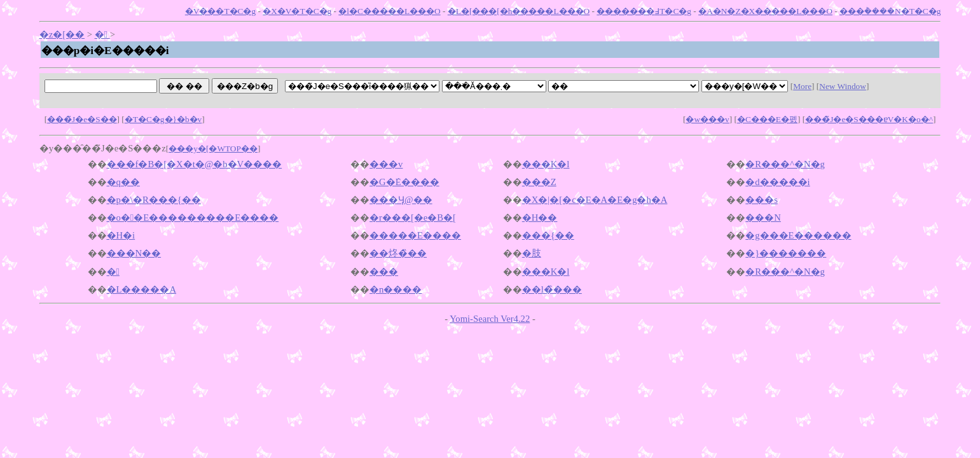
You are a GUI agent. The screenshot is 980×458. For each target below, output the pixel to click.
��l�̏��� (552, 289)
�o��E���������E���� (193, 218)
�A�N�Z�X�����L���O (765, 11)
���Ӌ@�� (401, 200)
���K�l (546, 164)
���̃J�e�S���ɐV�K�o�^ (869, 119)
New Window (843, 86)
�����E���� (415, 235)
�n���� (396, 289)
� (102, 34)
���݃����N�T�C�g (890, 11)
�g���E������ (798, 235)
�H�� (540, 218)
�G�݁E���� (404, 182)
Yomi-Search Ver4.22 (490, 319)
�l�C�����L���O (389, 11)
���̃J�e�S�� (82, 119)
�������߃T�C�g (644, 11)
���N (763, 218)
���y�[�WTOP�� (213, 149)
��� (384, 272)
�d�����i (777, 182)
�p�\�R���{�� (154, 200)
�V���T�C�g (220, 11)
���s (762, 200)
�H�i (121, 235)
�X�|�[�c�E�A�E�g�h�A (595, 200)
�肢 (532, 253)
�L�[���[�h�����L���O (519, 11)
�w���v (707, 119)
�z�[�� (62, 34)
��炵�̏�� (398, 253)
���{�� (548, 235)
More (802, 86)
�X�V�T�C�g (297, 11)
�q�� (123, 182)
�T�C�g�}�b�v (163, 119)
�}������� (786, 253)
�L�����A (142, 289)
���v (386, 164)
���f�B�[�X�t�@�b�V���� (195, 164)
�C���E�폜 (767, 119)
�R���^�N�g (785, 164)
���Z (539, 182)
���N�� (134, 253)
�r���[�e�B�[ (413, 218)
